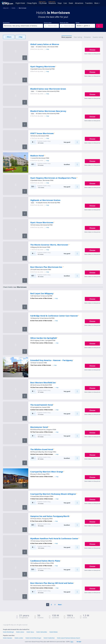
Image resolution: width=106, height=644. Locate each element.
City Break (43, 3)
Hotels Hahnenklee (42, 632)
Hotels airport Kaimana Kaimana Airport (69, 638)
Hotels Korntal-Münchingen (33, 638)
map (47, 49)
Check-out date (64, 23)
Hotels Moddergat (8, 632)
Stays (60, 3)
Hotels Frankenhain (49, 638)
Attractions (79, 3)
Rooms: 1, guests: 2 (83, 26)
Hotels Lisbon (20, 632)
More (96, 3)
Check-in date (48, 23)
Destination (6, 23)
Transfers (89, 3)
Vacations (52, 3)
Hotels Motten (54, 632)
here (72, 642)
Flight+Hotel (20, 3)
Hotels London (19, 638)
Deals (71, 3)
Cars (65, 3)
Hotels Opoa (30, 632)
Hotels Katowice (8, 638)
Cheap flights (32, 3)
